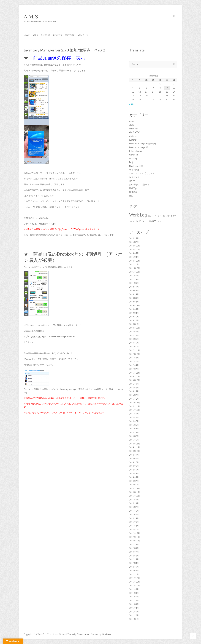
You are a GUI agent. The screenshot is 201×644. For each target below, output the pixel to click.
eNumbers (134, 129)
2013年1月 (134, 530)
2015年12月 (135, 403)
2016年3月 (134, 391)
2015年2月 (134, 436)
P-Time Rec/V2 (136, 151)
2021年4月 (134, 279)
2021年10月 (135, 272)
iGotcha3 (133, 136)
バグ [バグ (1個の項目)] (168, 216)
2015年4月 (134, 429)
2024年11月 (135, 246)
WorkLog (133, 159)
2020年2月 (134, 302)
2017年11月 (135, 350)
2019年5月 (134, 309)
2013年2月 (134, 526)
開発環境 (133, 192)
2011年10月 (135, 586)
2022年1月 (134, 264)
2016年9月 (134, 384)
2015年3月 (134, 432)
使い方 (132, 181)
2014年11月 (135, 447)
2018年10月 (135, 328)
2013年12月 (135, 488)
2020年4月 (134, 294)
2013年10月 (135, 496)
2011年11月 (135, 582)
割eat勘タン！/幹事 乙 (139, 185)
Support (45, 35)
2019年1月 (134, 324)
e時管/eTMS (135, 132)
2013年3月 (134, 522)
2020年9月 (134, 287)
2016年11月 (135, 376)
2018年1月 (134, 347)
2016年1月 (134, 399)
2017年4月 (134, 365)
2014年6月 (134, 466)
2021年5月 (134, 276)
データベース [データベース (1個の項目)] (160, 216)
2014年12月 (135, 444)
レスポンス (134, 177)
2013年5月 (134, 515)
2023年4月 (134, 257)
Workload (133, 155)
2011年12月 (135, 578)
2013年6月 (134, 511)
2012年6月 (134, 556)
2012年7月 (134, 552)
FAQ (131, 162)
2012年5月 (134, 559)
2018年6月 (134, 339)
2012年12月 (135, 533)
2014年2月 (134, 481)
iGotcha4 (133, 140)
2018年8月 (134, 335)
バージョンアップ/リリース (142, 173)
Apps (35, 35)
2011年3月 (134, 612)
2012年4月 (134, 563)
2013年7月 (134, 507)
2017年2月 (134, 369)
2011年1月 (134, 619)
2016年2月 (134, 395)
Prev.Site (70, 35)
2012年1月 (134, 574)
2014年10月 (135, 451)
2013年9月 (134, 500)
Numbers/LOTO (136, 166)
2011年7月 (134, 597)
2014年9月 (134, 455)
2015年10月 (135, 410)
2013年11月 (135, 492)
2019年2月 (134, 320)
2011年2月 (134, 615)
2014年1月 (134, 485)
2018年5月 (134, 343)
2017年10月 (135, 354)
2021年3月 (134, 283)
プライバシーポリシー (56, 634)
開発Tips (133, 188)
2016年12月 (135, 373)
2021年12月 (135, 268)
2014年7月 (134, 462)
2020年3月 (134, 298)
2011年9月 (134, 589)
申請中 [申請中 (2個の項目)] (153, 221)
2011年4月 (134, 608)
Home (27, 35)
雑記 (131, 196)
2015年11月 (135, 406)
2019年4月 (134, 313)
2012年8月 (134, 548)
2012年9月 (134, 544)
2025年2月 (134, 242)
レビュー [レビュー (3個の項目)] (142, 221)
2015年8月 (134, 418)
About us (83, 35)
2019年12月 (135, 306)
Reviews (57, 35)
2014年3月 (134, 477)
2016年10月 (135, 380)
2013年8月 (134, 503)
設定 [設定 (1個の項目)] (159, 221)
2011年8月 (134, 593)
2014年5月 (134, 470)
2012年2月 (134, 571)
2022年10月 (135, 261)
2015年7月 (134, 421)
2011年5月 (134, 604)
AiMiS (31, 16)
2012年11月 (135, 537)
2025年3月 (134, 238)
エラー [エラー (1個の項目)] (151, 216)
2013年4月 (134, 518)
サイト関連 (134, 170)
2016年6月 (134, 388)
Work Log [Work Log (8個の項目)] (138, 215)
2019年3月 (134, 317)
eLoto (132, 125)
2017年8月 (134, 358)
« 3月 (132, 104)
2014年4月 (134, 474)
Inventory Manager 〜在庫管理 (143, 144)
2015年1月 (134, 440)
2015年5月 (134, 425)
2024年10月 (135, 250)
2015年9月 (134, 414)
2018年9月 (134, 332)
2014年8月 (134, 459)
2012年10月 (135, 541)
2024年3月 (134, 253)
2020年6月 (134, 291)
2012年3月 (134, 567)
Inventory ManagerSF (138, 147)
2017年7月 (134, 362)
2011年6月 (134, 600)
